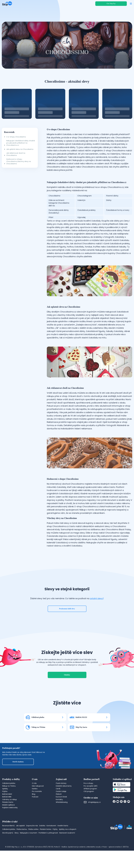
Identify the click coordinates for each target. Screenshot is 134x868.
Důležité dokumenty (64, 786)
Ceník (58, 789)
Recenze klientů (8, 826)
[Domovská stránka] (7, 4)
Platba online (33, 829)
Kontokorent (51, 826)
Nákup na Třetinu (9, 786)
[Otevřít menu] (131, 4)
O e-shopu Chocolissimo (16, 137)
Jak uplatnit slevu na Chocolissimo (20, 149)
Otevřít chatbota (18, 762)
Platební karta (8, 802)
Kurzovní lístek (61, 797)
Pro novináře (37, 791)
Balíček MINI (7, 797)
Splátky (5, 789)
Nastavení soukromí (67, 833)
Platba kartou (22, 829)
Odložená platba (9, 783)
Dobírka (42, 826)
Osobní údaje (61, 791)
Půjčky (55, 829)
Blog (34, 794)
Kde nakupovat (38, 786)
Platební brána (46, 829)
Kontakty (59, 799)
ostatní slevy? (97, 598)
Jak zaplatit (20, 826)
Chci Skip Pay (111, 4)
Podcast (35, 797)
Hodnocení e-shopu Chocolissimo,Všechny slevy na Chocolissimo (19, 161)
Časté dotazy (61, 783)
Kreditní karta (63, 826)
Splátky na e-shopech (68, 829)
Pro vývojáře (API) (91, 786)
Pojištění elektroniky (10, 808)
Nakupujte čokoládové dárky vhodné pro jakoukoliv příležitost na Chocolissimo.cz (21, 143)
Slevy (17, 833)
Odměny (67, 675)
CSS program (89, 791)
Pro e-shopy (88, 783)
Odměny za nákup (10, 799)
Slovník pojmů (8, 833)
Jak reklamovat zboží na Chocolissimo (16, 154)
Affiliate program (90, 789)
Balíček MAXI (7, 794)
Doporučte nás (32, 826)
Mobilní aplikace (8, 805)
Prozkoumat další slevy (67, 609)
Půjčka (5, 791)
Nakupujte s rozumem (29, 833)
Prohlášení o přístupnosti (48, 833)
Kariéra (35, 789)
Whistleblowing (62, 802)
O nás (34, 783)
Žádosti (59, 794)
